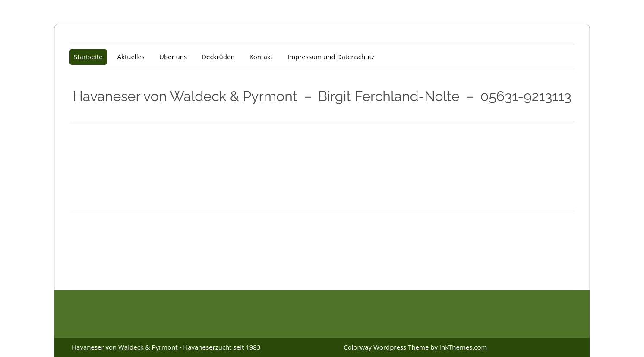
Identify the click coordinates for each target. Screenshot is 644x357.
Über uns (173, 57)
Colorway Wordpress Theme (386, 347)
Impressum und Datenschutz (331, 57)
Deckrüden (218, 57)
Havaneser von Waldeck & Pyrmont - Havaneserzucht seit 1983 (166, 347)
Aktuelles (131, 57)
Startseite (88, 57)
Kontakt (261, 57)
